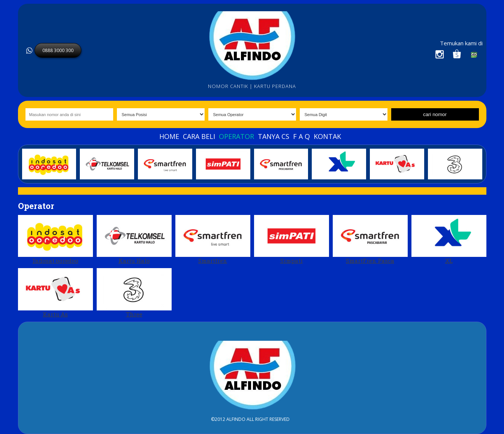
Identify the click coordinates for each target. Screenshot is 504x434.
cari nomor (435, 114)
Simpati (292, 240)
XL (449, 240)
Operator (236, 136)
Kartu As (55, 293)
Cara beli (199, 136)
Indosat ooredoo (55, 240)
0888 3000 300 (58, 50)
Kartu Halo (134, 240)
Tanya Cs (274, 136)
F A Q (301, 136)
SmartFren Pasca (370, 240)
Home (169, 136)
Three (134, 293)
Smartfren (213, 240)
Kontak (327, 136)
